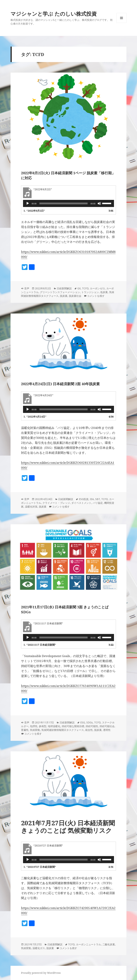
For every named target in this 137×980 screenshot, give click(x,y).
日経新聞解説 (64, 288)
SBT (98, 499)
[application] (68, 203)
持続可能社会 (107, 726)
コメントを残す (96, 296)
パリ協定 (98, 503)
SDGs (90, 722)
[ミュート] (99, 203)
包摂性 (34, 726)
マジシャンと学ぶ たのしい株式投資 (54, 14)
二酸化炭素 (109, 944)
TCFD (85, 288)
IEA (92, 499)
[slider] (64, 203)
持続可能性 (92, 726)
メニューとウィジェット (121, 23)
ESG (83, 722)
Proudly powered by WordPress (41, 973)
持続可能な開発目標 (73, 726)
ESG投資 (84, 499)
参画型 (43, 726)
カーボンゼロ (97, 288)
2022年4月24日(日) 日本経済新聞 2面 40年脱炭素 (60, 384)
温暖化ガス (39, 948)
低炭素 (104, 292)
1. (34, 211)
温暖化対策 (31, 507)
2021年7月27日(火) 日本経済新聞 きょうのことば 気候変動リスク (68, 827)
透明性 (107, 730)
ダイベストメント (81, 503)
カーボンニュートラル (88, 944)
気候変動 (35, 730)
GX (79, 288)
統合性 (89, 730)
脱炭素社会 (75, 296)
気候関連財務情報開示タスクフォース (63, 730)
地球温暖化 (54, 726)
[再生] (28, 203)
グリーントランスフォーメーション (60, 292)
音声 (27, 288)
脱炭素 (64, 296)
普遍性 (25, 730)
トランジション (90, 292)
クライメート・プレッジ (56, 503)
